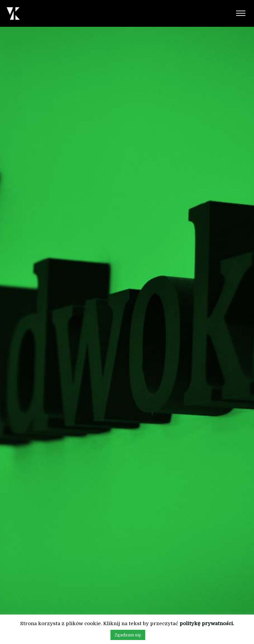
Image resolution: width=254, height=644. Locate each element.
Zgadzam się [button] (128, 635)
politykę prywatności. (207, 623)
